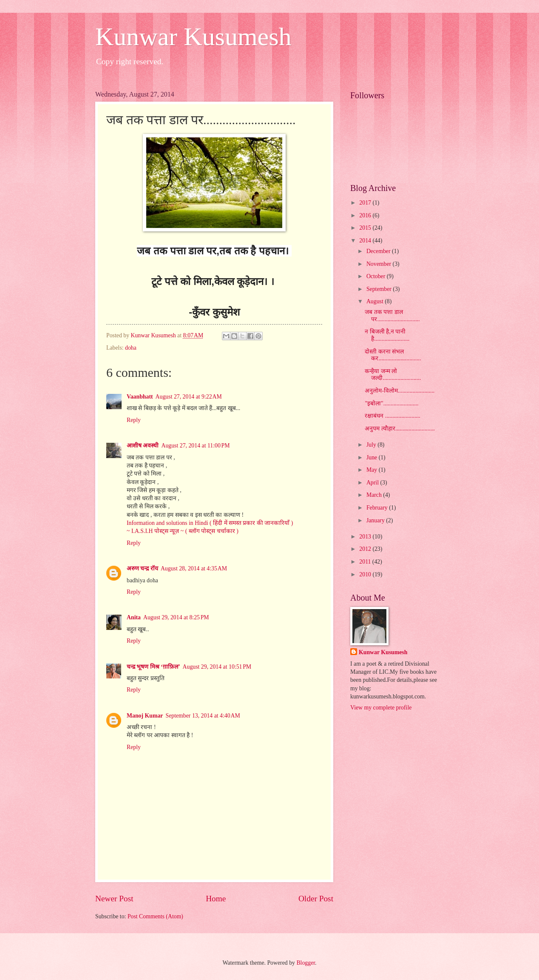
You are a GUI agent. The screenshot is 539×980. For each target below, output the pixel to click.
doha (131, 348)
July (372, 445)
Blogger (306, 963)
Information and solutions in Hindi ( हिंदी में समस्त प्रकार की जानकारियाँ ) (210, 523)
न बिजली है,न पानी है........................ (387, 335)
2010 (366, 574)
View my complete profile (381, 708)
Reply (134, 420)
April (373, 483)
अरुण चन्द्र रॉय (142, 568)
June (373, 457)
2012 (366, 549)
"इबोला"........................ (391, 403)
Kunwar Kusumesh (193, 37)
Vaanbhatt (140, 397)
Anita (134, 617)
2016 (366, 215)
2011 (366, 562)
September (380, 289)
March (375, 495)
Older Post (316, 899)
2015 (366, 228)
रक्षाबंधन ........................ (392, 416)
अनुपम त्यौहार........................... (400, 429)
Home (216, 899)
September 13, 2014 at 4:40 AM (203, 716)
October (377, 276)
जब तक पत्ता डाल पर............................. (392, 316)
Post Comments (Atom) (155, 916)
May (373, 470)
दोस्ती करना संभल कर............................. (393, 355)
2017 (366, 203)
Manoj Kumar (145, 716)
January (376, 520)
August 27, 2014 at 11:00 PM (195, 446)
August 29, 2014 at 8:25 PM (176, 617)
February (378, 508)
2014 (366, 241)
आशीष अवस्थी (143, 446)
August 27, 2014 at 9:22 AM (189, 397)
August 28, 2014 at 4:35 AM (194, 568)
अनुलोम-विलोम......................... (400, 391)
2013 (366, 537)
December (379, 251)
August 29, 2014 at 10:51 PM (217, 667)
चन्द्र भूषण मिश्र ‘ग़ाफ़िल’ (153, 667)
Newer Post (114, 899)
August (376, 301)
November (380, 264)
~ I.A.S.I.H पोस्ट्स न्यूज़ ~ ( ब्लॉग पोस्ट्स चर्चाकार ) (183, 531)
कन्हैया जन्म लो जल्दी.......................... (393, 375)
